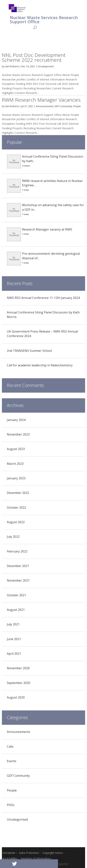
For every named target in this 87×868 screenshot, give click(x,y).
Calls (10, 747)
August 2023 (16, 449)
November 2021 (18, 580)
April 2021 (14, 654)
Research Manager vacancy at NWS (47, 229)
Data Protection (29, 853)
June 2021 (14, 639)
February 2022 (17, 551)
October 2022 (16, 507)
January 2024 (16, 420)
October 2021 (16, 595)
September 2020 (19, 683)
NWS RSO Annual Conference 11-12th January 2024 (43, 298)
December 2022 (18, 493)
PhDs (11, 805)
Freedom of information (36, 858)
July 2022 (13, 537)
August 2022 (16, 522)
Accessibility (10, 858)
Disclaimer (9, 853)
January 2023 (16, 478)
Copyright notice (52, 853)
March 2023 (15, 464)
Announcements (45, 106)
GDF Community (63, 106)
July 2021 (13, 624)
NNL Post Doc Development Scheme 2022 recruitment (34, 57)
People (77, 106)
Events (12, 761)
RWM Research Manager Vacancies (41, 100)
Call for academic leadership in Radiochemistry (40, 365)
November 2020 (18, 668)
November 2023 (18, 434)
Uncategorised (46, 66)
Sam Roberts (12, 66)
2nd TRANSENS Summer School (29, 351)
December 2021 (18, 566)
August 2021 (16, 610)
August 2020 (16, 697)
